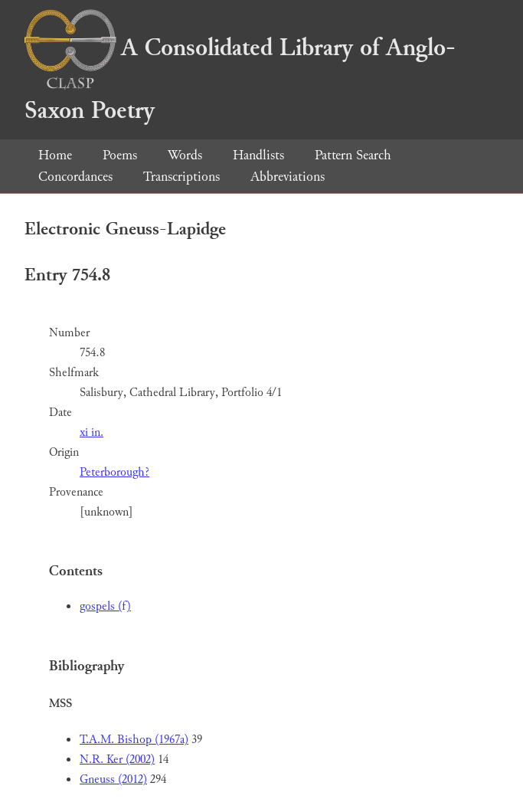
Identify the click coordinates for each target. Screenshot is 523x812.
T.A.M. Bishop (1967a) (134, 740)
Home (55, 155)
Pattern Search (353, 155)
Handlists (258, 155)
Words (185, 155)
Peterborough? (114, 472)
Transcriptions (181, 177)
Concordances (75, 177)
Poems (120, 155)
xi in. (92, 432)
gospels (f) (105, 606)
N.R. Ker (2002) (117, 760)
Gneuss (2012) (113, 779)
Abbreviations (288, 177)
